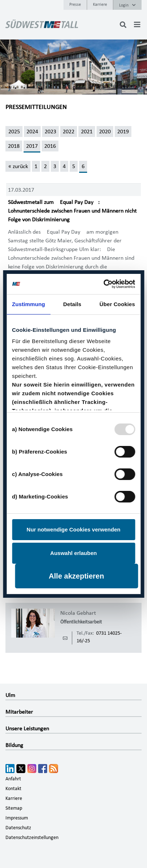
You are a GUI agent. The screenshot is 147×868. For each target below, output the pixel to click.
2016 (50, 146)
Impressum (17, 818)
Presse (75, 4)
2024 (32, 132)
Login (127, 5)
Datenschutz (18, 828)
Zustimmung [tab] (28, 304)
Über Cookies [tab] (117, 304)
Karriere (100, 4)
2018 (14, 146)
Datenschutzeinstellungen (32, 838)
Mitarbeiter (19, 712)
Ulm (10, 695)
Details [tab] (72, 304)
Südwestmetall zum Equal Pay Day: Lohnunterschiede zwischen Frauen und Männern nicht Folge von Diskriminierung (72, 211)
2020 (105, 132)
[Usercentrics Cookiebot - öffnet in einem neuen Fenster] (104, 284)
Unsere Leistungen (27, 729)
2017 (32, 146)
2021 (87, 132)
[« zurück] (18, 166)
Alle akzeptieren (76, 576)
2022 (69, 132)
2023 (50, 132)
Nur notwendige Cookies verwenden (73, 529)
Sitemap (14, 808)
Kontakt (13, 789)
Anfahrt (13, 779)
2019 (123, 132)
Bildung (14, 745)
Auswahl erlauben (73, 553)
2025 (14, 132)
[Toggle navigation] (137, 25)
